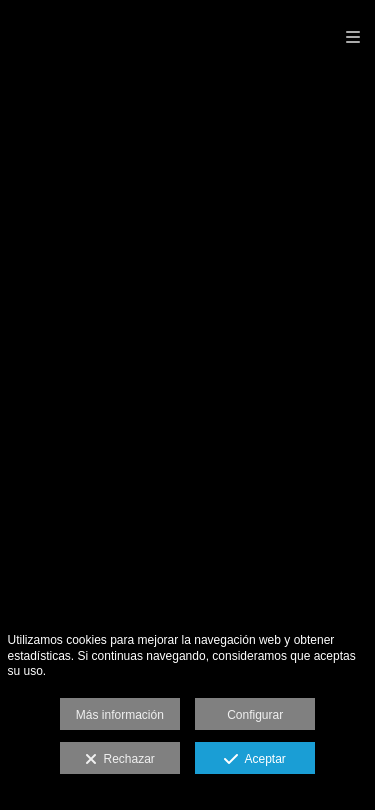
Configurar (255, 715)
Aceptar (254, 760)
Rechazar (120, 760)
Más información (120, 715)
